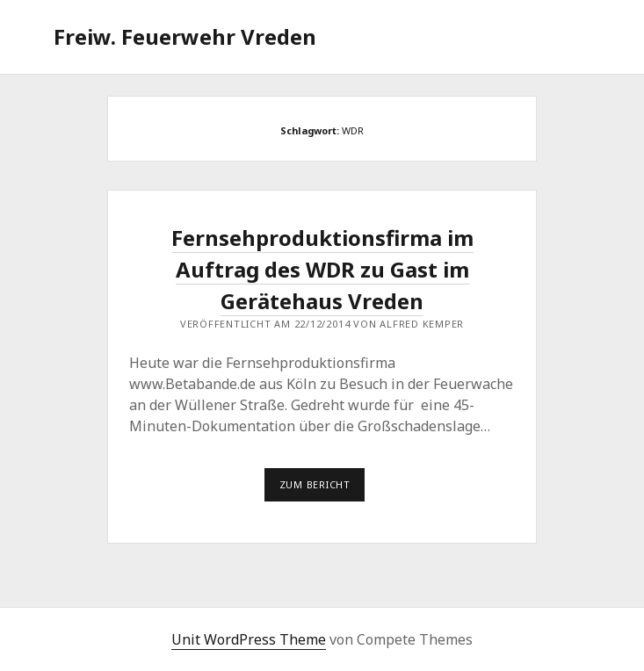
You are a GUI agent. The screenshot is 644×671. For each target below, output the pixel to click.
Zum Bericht (322, 489)
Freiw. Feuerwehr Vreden (185, 36)
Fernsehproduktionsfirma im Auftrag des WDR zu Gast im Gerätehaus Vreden (322, 269)
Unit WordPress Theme (249, 639)
